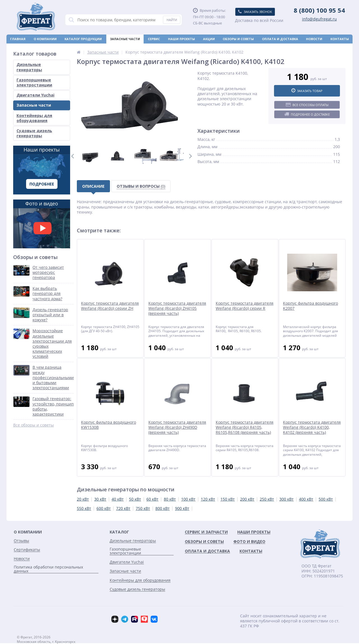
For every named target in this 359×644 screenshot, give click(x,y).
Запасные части (125, 39)
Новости (314, 39)
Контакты (340, 39)
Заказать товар (307, 91)
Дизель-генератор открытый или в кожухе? (50, 315)
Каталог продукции (83, 39)
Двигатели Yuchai (35, 95)
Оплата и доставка (280, 39)
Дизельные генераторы (29, 67)
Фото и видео (42, 224)
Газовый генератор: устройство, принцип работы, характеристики (53, 406)
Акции (209, 39)
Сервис (154, 39)
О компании (45, 39)
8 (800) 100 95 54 (319, 10)
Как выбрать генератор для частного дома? (47, 294)
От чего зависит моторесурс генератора (48, 272)
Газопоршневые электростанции (34, 82)
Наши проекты (181, 39)
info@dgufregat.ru (319, 19)
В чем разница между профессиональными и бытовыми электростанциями (53, 378)
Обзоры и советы (238, 39)
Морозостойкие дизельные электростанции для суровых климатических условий (52, 344)
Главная (18, 39)
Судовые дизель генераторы (34, 133)
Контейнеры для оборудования (34, 118)
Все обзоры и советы (34, 425)
